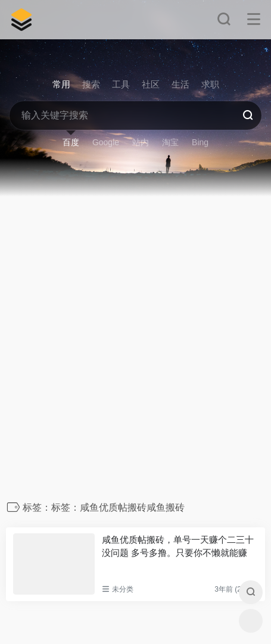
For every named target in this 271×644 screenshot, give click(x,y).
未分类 (123, 589)
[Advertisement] (135, 352)
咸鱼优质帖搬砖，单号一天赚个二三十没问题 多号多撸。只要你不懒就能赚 (178, 546)
